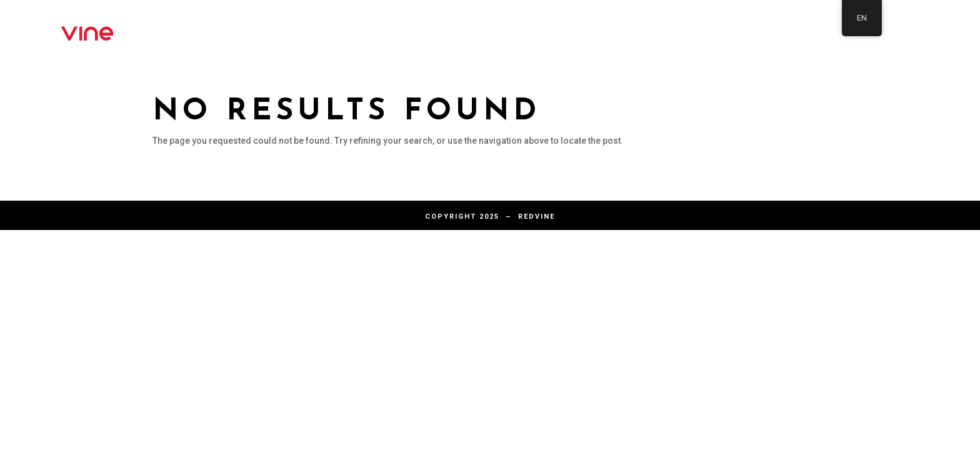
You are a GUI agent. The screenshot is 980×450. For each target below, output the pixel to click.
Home (742, 26)
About (491, 26)
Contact (664, 26)
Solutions (827, 26)
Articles (573, 26)
